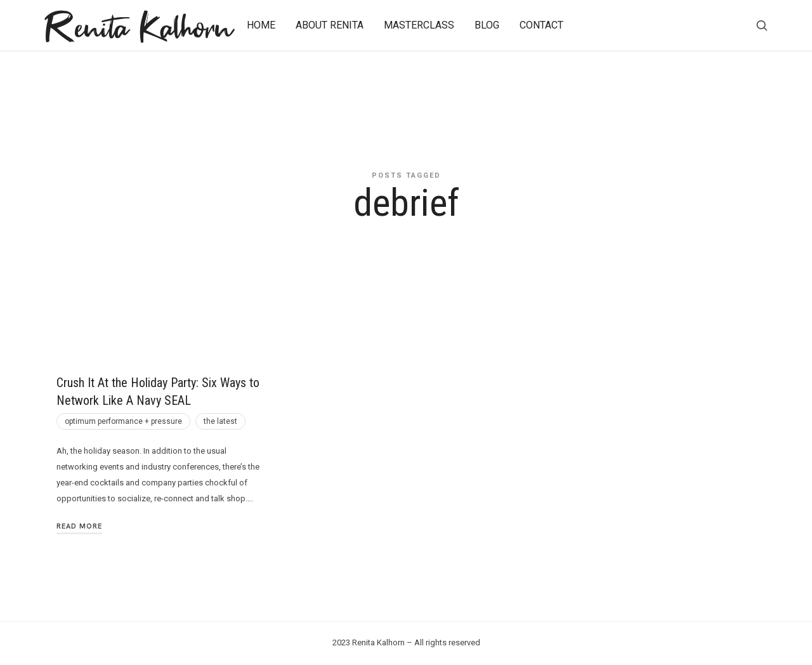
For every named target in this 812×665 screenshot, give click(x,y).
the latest (220, 421)
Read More (79, 526)
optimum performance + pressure (123, 421)
